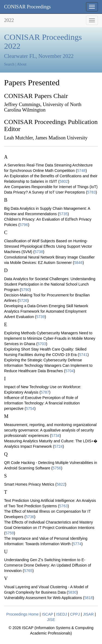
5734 (55, 436)
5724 (58, 446)
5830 (72, 592)
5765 (28, 571)
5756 (57, 468)
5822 (61, 484)
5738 (39, 252)
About (22, 64)
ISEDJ (62, 614)
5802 (64, 181)
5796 (24, 225)
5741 (83, 355)
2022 (9, 20)
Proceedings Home (22, 614)
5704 (69, 371)
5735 (63, 214)
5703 (42, 344)
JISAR (88, 614)
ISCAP (47, 614)
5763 (64, 506)
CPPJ (75, 614)
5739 (40, 317)
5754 (30, 408)
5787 (45, 392)
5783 (92, 192)
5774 (77, 544)
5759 (10, 533)
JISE (51, 620)
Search (9, 64)
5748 (81, 171)
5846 (78, 263)
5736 (30, 517)
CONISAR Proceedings (27, 7)
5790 (25, 290)
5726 (23, 300)
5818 (89, 598)
